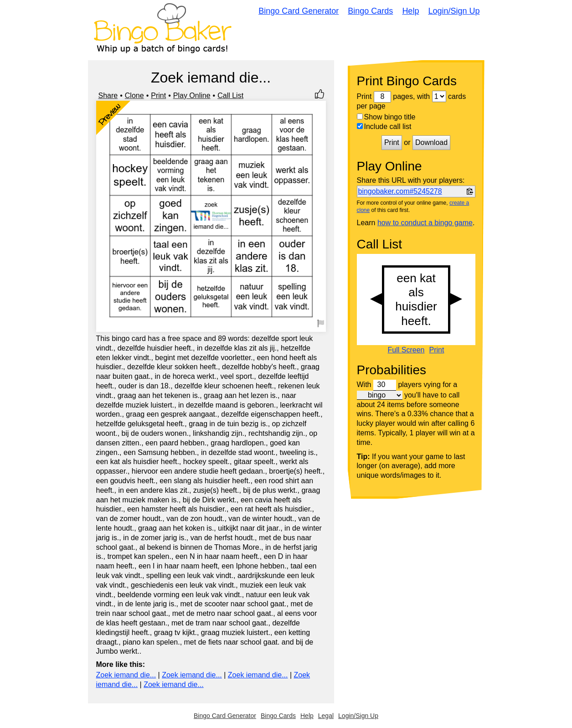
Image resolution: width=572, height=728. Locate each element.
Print (158, 96)
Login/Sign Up (454, 11)
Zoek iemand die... (126, 675)
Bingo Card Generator (299, 11)
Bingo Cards (370, 11)
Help (410, 11)
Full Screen (406, 350)
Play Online (192, 96)
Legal (326, 716)
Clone (134, 96)
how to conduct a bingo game (425, 223)
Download (431, 142)
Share (108, 96)
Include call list (384, 126)
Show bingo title (386, 117)
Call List (230, 96)
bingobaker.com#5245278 (400, 191)
